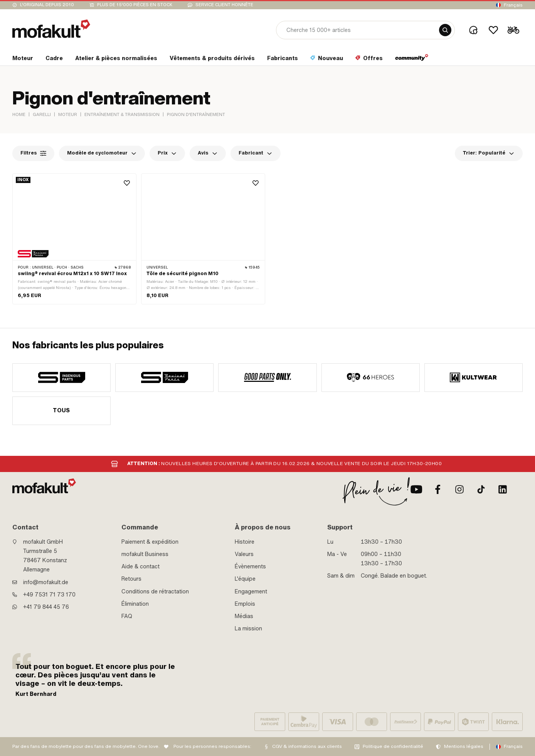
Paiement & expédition (150, 542)
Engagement (251, 591)
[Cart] (513, 30)
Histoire (245, 542)
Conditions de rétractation (155, 591)
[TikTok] (481, 489)
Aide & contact (140, 566)
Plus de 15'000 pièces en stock (135, 5)
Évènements (250, 566)
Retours (131, 579)
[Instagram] (459, 489)
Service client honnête (224, 5)
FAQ (127, 616)
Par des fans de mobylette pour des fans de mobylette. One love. (86, 746)
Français (513, 5)
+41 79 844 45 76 (46, 607)
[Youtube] (416, 489)
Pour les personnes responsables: (212, 746)
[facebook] (438, 489)
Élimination (135, 604)
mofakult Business (145, 554)
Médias (244, 616)
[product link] (74, 239)
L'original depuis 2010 (47, 5)
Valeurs (244, 554)
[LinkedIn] (503, 489)
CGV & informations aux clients (307, 746)
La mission (248, 628)
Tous (61, 410)
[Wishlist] (493, 30)
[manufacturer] (61, 378)
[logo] (51, 29)
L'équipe (245, 579)
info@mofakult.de (46, 582)
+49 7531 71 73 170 (49, 595)
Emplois (245, 604)
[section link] (23, 60)
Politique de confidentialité (393, 746)
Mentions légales (464, 746)
